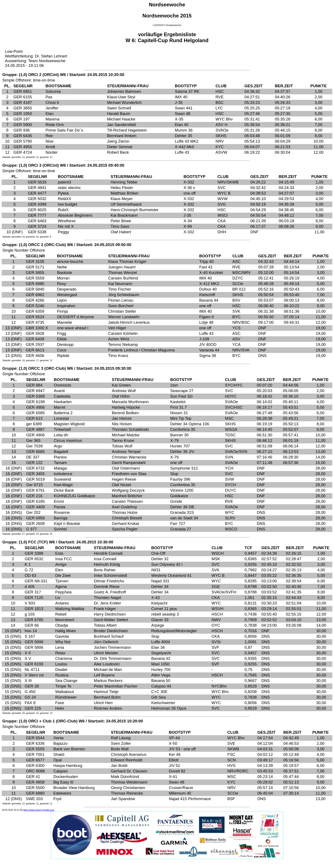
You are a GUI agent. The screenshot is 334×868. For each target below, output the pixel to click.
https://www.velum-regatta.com (39, 810)
